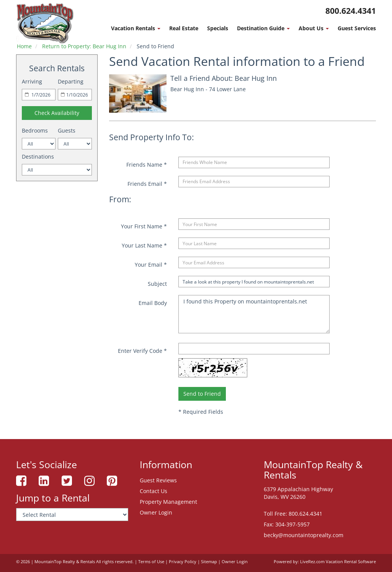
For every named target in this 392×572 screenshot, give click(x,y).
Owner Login (156, 512)
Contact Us (154, 491)
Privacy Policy (183, 562)
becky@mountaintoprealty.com (304, 535)
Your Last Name (144, 245)
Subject (157, 284)
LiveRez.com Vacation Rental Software (338, 562)
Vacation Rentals (136, 28)
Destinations (38, 157)
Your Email (151, 265)
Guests (67, 130)
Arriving (32, 81)
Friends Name (147, 165)
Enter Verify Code (142, 351)
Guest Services (357, 28)
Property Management (168, 502)
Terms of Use (151, 562)
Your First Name (144, 226)
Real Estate (184, 28)
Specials (218, 28)
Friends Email (147, 184)
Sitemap (209, 562)
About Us (314, 28)
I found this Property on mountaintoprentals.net (254, 314)
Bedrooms (35, 130)
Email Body (153, 303)
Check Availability (57, 113)
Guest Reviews (158, 480)
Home (24, 46)
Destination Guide (263, 28)
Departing (71, 81)
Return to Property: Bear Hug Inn (84, 46)
